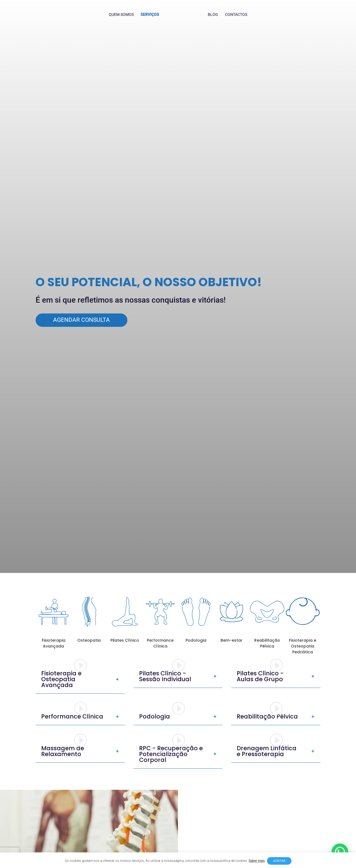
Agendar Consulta (81, 320)
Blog (212, 15)
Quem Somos (122, 15)
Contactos (235, 15)
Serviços (151, 15)
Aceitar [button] (279, 861)
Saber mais (257, 861)
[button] (340, 852)
